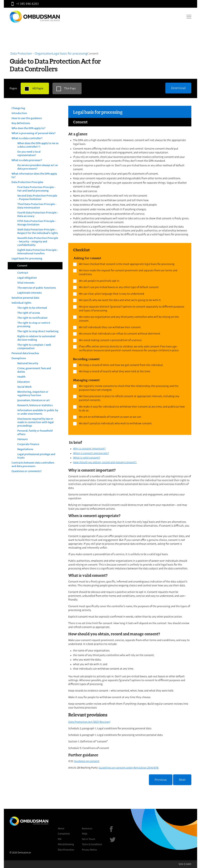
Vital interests (26, 283)
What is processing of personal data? (34, 133)
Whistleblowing (66, 844)
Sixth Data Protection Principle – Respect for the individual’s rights (38, 231)
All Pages (38, 88)
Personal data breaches (25, 353)
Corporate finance (28, 444)
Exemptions (19, 358)
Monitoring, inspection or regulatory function (33, 394)
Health (21, 377)
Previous (161, 780)
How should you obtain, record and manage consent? (105, 462)
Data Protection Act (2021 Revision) (89, 722)
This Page (70, 88)
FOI (60, 839)
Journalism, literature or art (34, 400)
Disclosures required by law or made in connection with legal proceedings (35, 422)
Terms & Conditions (92, 844)
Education (24, 382)
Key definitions (21, 123)
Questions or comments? (27, 471)
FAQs (85, 834)
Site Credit (185, 864)
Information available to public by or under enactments (38, 412)
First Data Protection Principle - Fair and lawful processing (36, 189)
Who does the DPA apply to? (28, 128)
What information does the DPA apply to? (34, 176)
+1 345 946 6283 (24, 4)
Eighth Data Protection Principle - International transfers (38, 252)
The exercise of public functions (37, 288)
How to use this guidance (27, 118)
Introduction (19, 113)
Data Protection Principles (27, 182)
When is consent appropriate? (91, 453)
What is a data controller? (27, 138)
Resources (87, 829)
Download (178, 88)
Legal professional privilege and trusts (36, 456)
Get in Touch (89, 839)
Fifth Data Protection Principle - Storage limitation (37, 223)
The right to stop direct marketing (38, 331)
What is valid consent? (87, 458)
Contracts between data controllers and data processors (33, 465)
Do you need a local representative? (29, 154)
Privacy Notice (89, 850)
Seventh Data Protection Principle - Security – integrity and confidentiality (38, 242)
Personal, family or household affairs (35, 433)
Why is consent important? (89, 449)
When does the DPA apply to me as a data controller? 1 (38, 145)
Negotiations (25, 449)
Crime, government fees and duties (34, 370)
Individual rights (21, 303)
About (61, 829)
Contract (23, 273)
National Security (28, 363)
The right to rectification (32, 318)
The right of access (29, 313)
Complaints (64, 834)
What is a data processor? (27, 160)
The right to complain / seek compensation (34, 347)
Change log (18, 108)
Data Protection (66, 850)
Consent (22, 266)
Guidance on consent (87, 761)
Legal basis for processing (27, 259)
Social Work (24, 387)
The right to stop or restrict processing (34, 325)
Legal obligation (27, 278)
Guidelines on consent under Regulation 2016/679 (129, 768)
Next (182, 780)
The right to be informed (32, 308)
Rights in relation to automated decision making (36, 338)
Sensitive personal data (25, 298)
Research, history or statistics (35, 405)
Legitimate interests (30, 293)
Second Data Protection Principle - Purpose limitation (37, 197)
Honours (22, 439)
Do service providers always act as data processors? (38, 167)
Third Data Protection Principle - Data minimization (37, 206)
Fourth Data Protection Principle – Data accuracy (38, 214)
